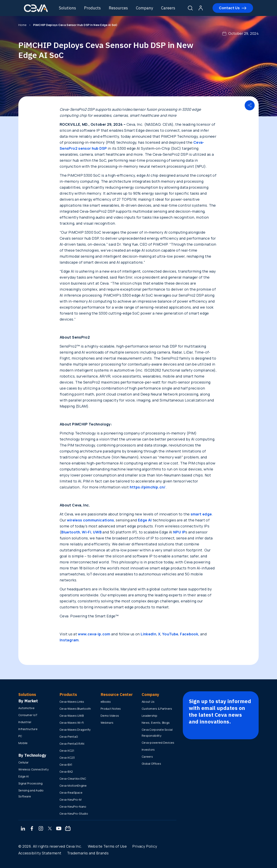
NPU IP (179, 532)
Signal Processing (31, 783)
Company (144, 8)
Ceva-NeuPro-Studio (74, 814)
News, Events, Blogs (156, 723)
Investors (148, 750)
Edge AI (145, 520)
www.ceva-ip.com (94, 634)
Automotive (26, 708)
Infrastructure (28, 729)
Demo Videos (110, 716)
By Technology (32, 755)
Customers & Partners (157, 709)
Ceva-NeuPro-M (71, 800)
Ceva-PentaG (69, 737)
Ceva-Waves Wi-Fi (72, 723)
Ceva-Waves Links (72, 702)
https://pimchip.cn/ (148, 487)
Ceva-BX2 (66, 772)
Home (22, 25)
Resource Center (117, 694)
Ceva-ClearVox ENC (73, 779)
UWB (97, 532)
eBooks (106, 702)
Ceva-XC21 (67, 751)
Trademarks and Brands (88, 853)
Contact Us (229, 8)
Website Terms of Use (107, 846)
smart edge (201, 514)
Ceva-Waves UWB (72, 716)
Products (92, 8)
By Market (28, 701)
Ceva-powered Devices (158, 743)
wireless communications (90, 520)
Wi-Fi (87, 532)
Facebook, (190, 634)
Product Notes (111, 709)
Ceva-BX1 (66, 765)
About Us (148, 702)
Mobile (23, 743)
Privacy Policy (145, 846)
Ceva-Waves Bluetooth (75, 709)
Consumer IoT (28, 715)
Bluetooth (71, 532)
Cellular (23, 762)
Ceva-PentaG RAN (72, 744)
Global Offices (151, 764)
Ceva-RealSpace (71, 793)
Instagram (69, 640)
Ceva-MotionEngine (73, 786)
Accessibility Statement (40, 853)
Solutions (67, 8)
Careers (168, 8)
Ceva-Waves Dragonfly (75, 730)
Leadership (149, 716)
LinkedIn (148, 634)
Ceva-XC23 (67, 758)
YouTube (170, 634)
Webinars (107, 723)
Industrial (25, 722)
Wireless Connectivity (33, 769)
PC (20, 736)
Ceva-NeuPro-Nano (73, 807)
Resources (118, 8)
